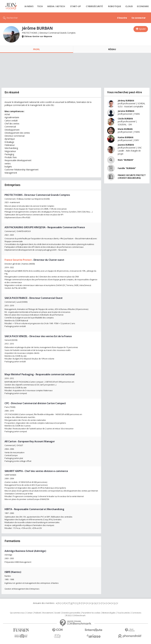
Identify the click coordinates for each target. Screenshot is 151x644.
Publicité (38, 613)
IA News (29, 6)
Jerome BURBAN (126, 111)
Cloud (129, 6)
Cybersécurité (94, 6)
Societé (57, 613)
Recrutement (48, 613)
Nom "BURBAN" (126, 160)
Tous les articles (124, 613)
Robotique (114, 6)
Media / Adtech (56, 6)
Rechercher (12, 18)
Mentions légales (109, 613)
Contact (29, 613)
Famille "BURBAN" (127, 168)
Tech (40, 6)
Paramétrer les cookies (91, 613)
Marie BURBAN (125, 129)
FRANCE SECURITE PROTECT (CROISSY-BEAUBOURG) (132, 177)
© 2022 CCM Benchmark (76, 616)
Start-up (75, 6)
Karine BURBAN (126, 137)
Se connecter (139, 18)
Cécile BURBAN (125, 119)
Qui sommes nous (17, 613)
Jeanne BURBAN (126, 145)
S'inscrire (122, 18)
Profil (37, 49)
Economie (143, 6)
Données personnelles (71, 613)
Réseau (112, 49)
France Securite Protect (18, 260)
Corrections (136, 613)
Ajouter (142, 29)
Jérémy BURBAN (126, 101)
